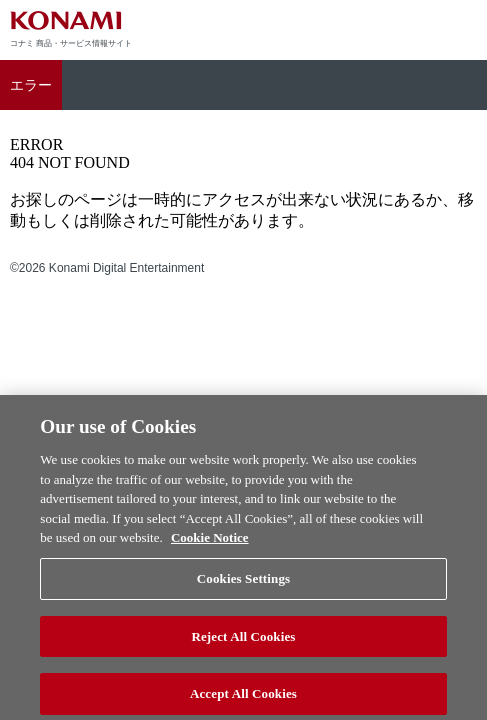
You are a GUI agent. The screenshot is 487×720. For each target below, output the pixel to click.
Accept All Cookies (243, 698)
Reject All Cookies (243, 640)
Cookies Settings (243, 583)
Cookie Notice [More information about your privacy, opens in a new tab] (210, 542)
